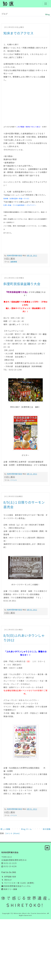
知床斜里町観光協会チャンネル (16, 886)
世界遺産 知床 (9, 877)
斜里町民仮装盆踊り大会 (22, 284)
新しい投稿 (5, 829)
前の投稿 (47, 829)
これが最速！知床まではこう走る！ (29, 127)
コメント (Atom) (12, 833)
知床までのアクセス (19, 33)
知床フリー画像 (9, 889)
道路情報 (14, 262)
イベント (14, 480)
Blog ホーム (26, 829)
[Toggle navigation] (46, 4)
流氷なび (7, 880)
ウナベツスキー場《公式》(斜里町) (18, 883)
